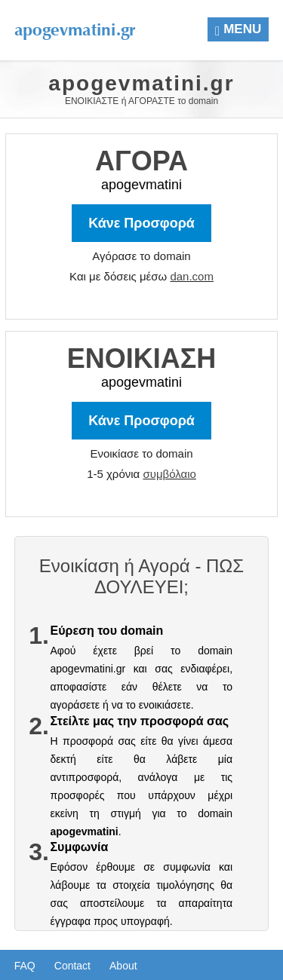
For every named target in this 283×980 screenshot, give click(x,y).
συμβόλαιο (169, 474)
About (123, 966)
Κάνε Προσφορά (141, 223)
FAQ (25, 966)
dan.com (192, 276)
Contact (72, 966)
